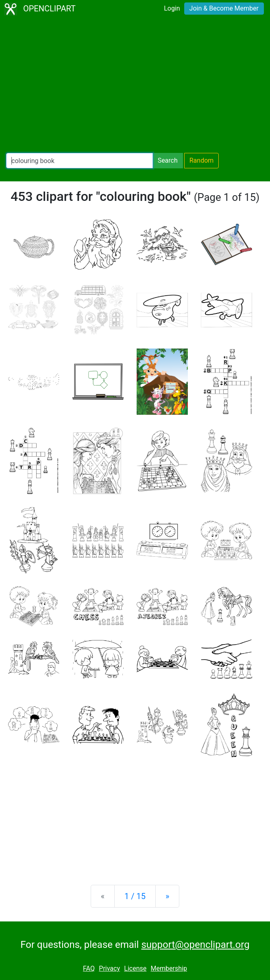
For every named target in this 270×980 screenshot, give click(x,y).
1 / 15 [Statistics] (135, 896)
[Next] (167, 896)
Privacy (109, 968)
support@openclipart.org (195, 945)
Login (172, 8)
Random (202, 160)
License (135, 968)
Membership (169, 968)
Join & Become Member (224, 8)
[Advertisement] (135, 85)
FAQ (89, 968)
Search (168, 160)
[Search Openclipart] (79, 161)
